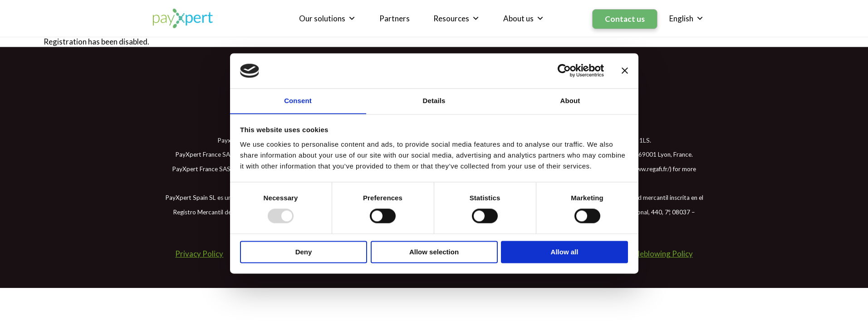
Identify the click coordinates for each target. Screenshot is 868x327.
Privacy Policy (199, 253)
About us (525, 18)
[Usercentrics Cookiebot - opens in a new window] (564, 70)
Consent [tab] (298, 101)
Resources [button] (457, 18)
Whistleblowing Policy (656, 253)
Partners (395, 18)
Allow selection (434, 252)
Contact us (625, 18)
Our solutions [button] (328, 18)
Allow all (565, 252)
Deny (304, 252)
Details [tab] (434, 101)
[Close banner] (625, 70)
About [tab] (570, 101)
